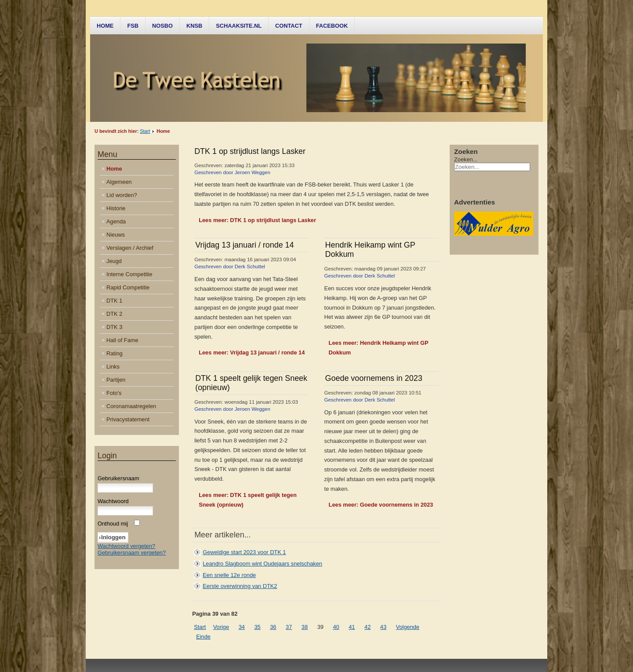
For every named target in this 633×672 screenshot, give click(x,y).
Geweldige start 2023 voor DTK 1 (244, 552)
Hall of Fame (122, 340)
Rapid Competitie (128, 287)
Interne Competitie (129, 274)
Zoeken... (466, 159)
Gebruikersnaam (118, 478)
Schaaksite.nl (239, 26)
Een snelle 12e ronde (229, 575)
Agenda (116, 221)
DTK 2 (114, 314)
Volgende (408, 627)
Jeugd (114, 261)
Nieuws (116, 235)
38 (305, 627)
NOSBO (162, 26)
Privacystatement (128, 419)
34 (242, 627)
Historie (116, 208)
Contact (289, 26)
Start (145, 131)
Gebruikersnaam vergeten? (132, 553)
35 (257, 627)
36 (273, 627)
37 (289, 627)
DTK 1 (114, 301)
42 (367, 627)
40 (336, 627)
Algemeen (119, 182)
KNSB (194, 26)
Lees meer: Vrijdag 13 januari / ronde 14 (252, 352)
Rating (115, 353)
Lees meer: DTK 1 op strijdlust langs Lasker (257, 220)
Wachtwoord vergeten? (126, 546)
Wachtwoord (113, 501)
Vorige (221, 627)
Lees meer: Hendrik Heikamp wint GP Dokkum (379, 348)
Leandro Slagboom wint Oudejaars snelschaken (262, 564)
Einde (203, 637)
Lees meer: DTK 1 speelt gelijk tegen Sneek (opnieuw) (248, 500)
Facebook (332, 26)
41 (352, 627)
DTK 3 (114, 327)
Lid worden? (122, 195)
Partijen (116, 380)
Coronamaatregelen (131, 406)
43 (383, 627)
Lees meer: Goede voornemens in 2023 (381, 505)
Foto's (114, 393)
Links (113, 367)
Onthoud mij (113, 524)
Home (105, 26)
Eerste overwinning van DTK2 (240, 586)
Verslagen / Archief (130, 248)
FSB (133, 26)
